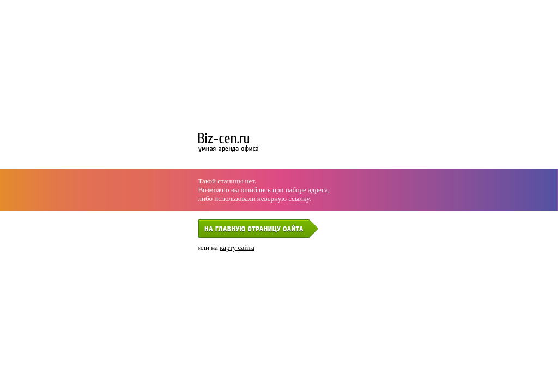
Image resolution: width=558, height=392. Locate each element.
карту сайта (237, 247)
